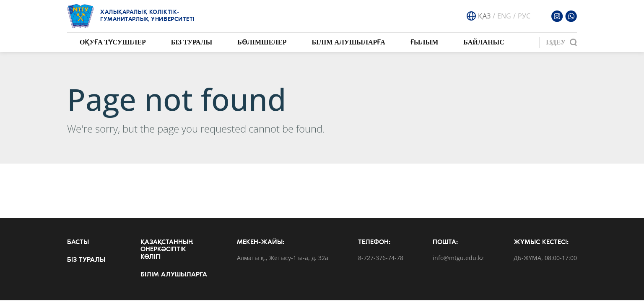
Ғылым (424, 42)
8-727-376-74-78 (381, 258)
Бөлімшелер (262, 42)
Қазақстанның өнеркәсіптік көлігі (167, 250)
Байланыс (484, 42)
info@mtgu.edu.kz (458, 258)
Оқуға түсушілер (113, 42)
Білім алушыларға (348, 42)
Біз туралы (192, 42)
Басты (78, 242)
